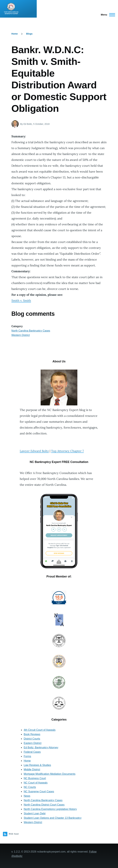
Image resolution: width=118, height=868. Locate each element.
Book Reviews (32, 734)
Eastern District (32, 743)
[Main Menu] (107, 15)
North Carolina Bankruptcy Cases (31, 331)
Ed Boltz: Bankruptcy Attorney (41, 748)
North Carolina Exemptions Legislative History (50, 809)
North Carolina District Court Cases (44, 805)
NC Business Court (35, 778)
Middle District (32, 770)
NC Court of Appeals (36, 783)
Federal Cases (32, 752)
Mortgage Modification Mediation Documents (50, 774)
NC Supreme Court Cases (39, 791)
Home (15, 34)
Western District (21, 335)
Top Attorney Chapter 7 (67, 451)
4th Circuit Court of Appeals (40, 730)
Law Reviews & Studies (37, 765)
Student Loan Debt (35, 813)
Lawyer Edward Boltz (34, 451)
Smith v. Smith (21, 301)
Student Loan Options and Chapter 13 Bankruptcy (53, 818)
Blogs (29, 34)
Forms (27, 756)
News (27, 796)
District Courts (32, 739)
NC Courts (30, 787)
